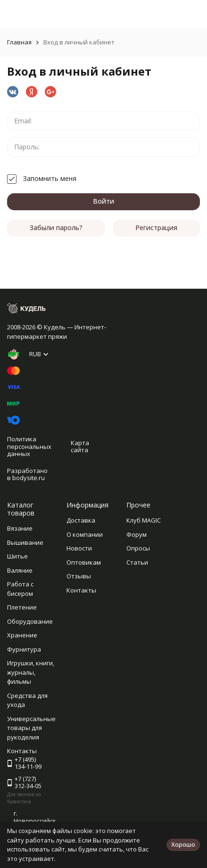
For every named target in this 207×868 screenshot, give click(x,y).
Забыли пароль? (56, 228)
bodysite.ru (29, 478)
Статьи (137, 562)
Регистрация (156, 228)
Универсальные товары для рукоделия (31, 728)
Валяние (20, 570)
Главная (19, 42)
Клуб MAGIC (144, 520)
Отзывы (79, 576)
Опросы (138, 548)
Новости (79, 548)
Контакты (81, 590)
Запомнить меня (42, 178)
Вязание (20, 528)
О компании (85, 534)
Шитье (17, 556)
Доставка (81, 520)
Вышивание (25, 542)
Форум (137, 534)
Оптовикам (84, 562)
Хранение (22, 635)
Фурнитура (24, 649)
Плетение (22, 607)
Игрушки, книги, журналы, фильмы (31, 672)
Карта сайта (80, 447)
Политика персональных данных (29, 446)
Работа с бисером (20, 589)
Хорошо (183, 844)
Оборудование (30, 621)
